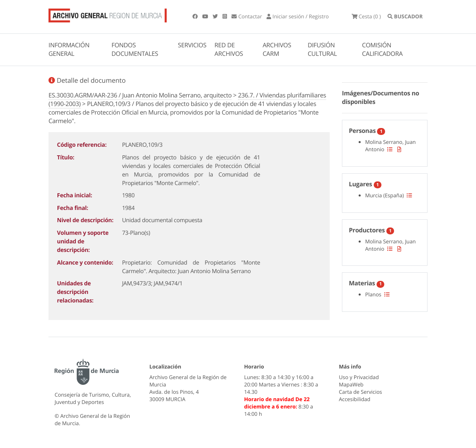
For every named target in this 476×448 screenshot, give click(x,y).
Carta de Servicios (361, 392)
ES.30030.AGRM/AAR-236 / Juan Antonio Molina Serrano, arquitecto (140, 95)
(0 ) (366, 16)
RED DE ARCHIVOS (229, 50)
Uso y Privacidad (359, 377)
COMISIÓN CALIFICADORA (382, 50)
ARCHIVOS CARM (277, 50)
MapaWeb (351, 384)
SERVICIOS (192, 45)
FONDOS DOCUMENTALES (135, 50)
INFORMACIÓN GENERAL (69, 50)
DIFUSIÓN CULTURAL (322, 50)
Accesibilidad (355, 399)
